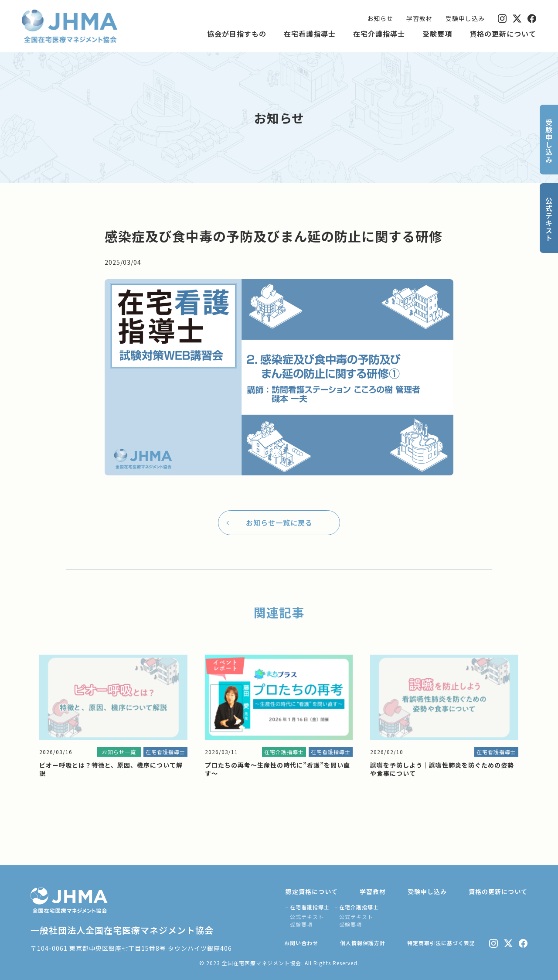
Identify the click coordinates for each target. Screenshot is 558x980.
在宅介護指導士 (379, 34)
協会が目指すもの (237, 34)
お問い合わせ (301, 943)
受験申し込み (465, 18)
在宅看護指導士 (310, 34)
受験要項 (437, 34)
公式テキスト (307, 917)
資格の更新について (503, 34)
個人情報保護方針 (363, 943)
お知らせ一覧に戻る (279, 522)
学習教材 (419, 18)
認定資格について (312, 891)
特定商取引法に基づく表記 (441, 943)
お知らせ (380, 18)
